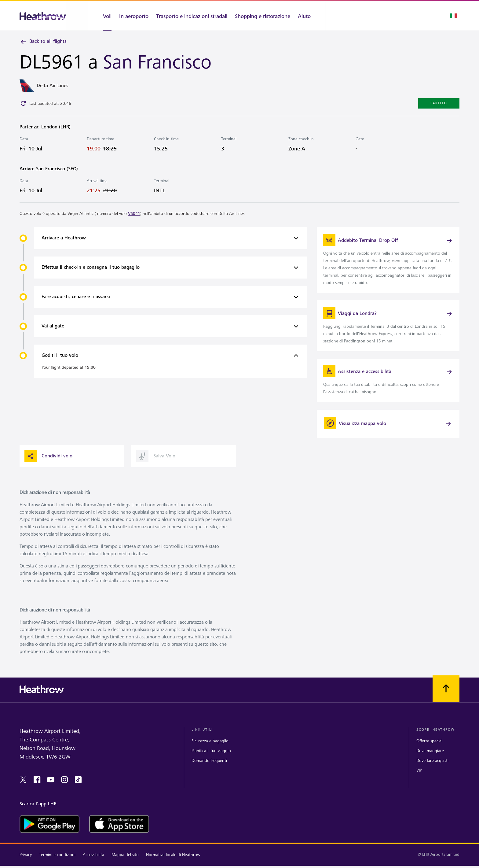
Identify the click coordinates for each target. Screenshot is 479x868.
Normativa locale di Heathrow (173, 861)
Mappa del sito (125, 861)
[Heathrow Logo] (43, 16)
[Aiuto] (310, 16)
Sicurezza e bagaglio (210, 747)
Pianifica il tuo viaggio (211, 757)
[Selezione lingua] (453, 16)
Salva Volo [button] (156, 462)
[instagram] (64, 786)
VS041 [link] (134, 214)
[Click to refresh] (23, 104)
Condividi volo (48, 462)
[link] (388, 262)
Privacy (26, 861)
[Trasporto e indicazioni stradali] (192, 16)
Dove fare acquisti (432, 767)
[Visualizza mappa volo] (388, 430)
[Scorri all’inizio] (446, 695)
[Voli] (102, 16)
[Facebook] (37, 786)
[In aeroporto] (134, 16)
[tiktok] (78, 786)
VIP (419, 776)
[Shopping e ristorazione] (263, 16)
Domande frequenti (209, 767)
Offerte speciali (430, 747)
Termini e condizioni (57, 861)
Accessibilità (93, 861)
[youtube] (51, 786)
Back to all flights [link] (43, 42)
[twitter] (23, 786)
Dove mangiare (430, 757)
